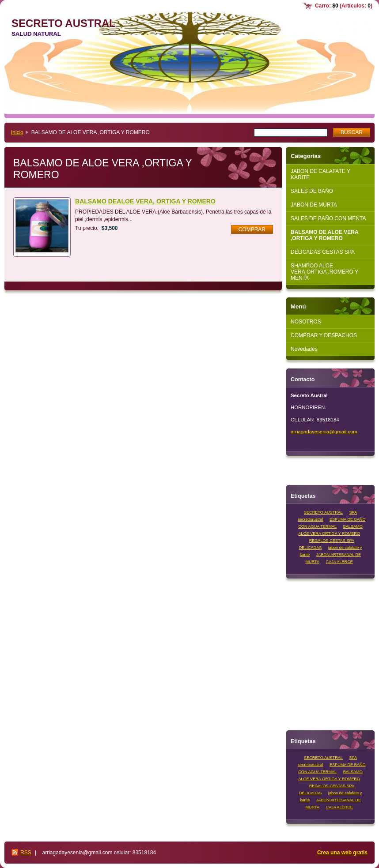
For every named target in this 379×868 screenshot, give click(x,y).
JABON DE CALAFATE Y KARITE (320, 174)
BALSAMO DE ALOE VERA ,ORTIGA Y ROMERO (325, 235)
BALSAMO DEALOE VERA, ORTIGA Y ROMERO (145, 201)
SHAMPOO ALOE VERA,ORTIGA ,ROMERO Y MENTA (324, 272)
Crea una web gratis (342, 853)
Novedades (304, 349)
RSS (26, 853)
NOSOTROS (306, 322)
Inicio (17, 132)
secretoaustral (310, 519)
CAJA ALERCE (339, 562)
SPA (353, 512)
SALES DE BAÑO (312, 191)
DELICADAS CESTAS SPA (323, 252)
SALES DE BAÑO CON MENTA (328, 218)
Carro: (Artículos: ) (344, 6)
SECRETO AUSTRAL (323, 512)
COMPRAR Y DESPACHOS (324, 335)
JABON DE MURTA (314, 205)
